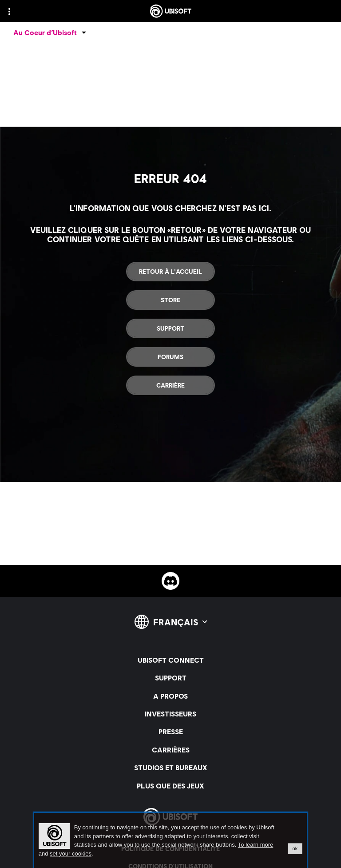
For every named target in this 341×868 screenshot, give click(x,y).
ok (295, 848)
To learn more (256, 845)
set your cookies (71, 854)
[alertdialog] (170, 840)
